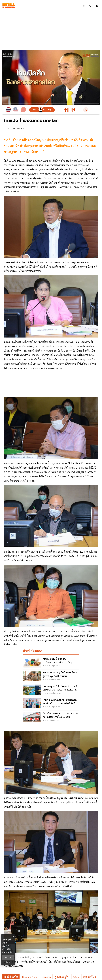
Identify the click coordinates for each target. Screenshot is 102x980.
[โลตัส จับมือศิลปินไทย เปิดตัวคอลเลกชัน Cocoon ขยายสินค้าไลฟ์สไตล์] (51, 704)
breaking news (30, 977)
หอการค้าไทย (90, 977)
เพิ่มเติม (9, 952)
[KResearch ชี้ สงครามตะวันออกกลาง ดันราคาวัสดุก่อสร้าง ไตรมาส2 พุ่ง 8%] (51, 663)
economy (46, 977)
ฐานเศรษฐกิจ (62, 977)
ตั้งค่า (8, 963)
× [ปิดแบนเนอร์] (13, 936)
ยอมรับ (8, 957)
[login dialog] (97, 6)
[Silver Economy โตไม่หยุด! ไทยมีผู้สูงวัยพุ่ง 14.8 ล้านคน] (51, 676)
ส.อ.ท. (76, 977)
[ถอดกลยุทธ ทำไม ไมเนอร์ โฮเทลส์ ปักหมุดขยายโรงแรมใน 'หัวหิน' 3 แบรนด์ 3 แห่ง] (51, 690)
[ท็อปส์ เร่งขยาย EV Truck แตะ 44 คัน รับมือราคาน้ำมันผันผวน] (51, 717)
